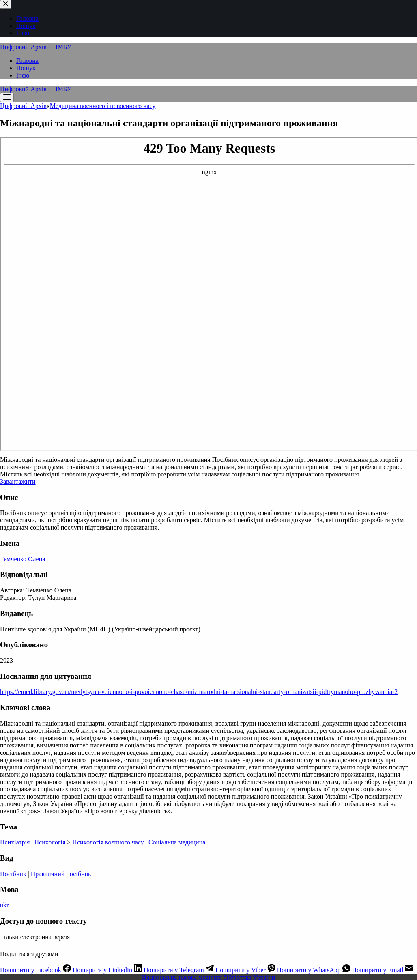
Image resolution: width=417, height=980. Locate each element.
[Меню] (7, 98)
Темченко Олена (23, 559)
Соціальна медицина (177, 842)
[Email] (383, 970)
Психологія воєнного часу (108, 842)
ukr (4, 905)
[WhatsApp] (315, 970)
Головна (27, 61)
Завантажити (18, 481)
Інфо (23, 75)
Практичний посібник (61, 874)
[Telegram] (179, 970)
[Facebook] (36, 970)
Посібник (13, 874)
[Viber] (246, 970)
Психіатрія (15, 842)
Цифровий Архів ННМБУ (36, 47)
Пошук (26, 68)
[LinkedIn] (108, 970)
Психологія (50, 842)
